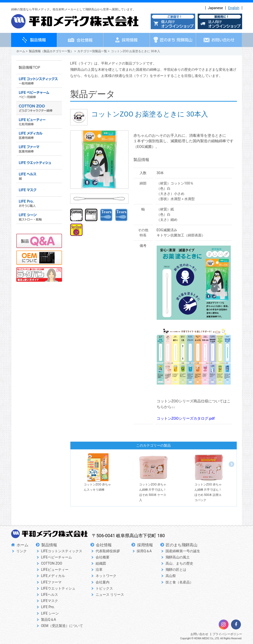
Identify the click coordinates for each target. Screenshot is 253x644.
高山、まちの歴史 (179, 563)
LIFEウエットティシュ (58, 588)
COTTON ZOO (52, 563)
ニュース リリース (110, 595)
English (234, 8)
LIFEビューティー (55, 570)
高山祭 (171, 576)
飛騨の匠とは (176, 570)
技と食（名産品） (179, 582)
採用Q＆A (144, 551)
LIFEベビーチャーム (56, 557)
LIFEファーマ (51, 582)
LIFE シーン (50, 613)
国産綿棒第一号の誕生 (183, 551)
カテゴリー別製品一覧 (92, 51)
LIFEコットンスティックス (62, 551)
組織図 (101, 563)
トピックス (104, 588)
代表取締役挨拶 (108, 551)
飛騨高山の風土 (178, 557)
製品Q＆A (49, 620)
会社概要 (103, 557)
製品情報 (49, 545)
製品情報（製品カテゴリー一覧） (51, 51)
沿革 (99, 570)
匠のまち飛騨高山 (182, 545)
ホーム (21, 51)
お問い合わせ (199, 634)
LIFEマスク (50, 601)
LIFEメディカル (53, 576)
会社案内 (103, 582)
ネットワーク (106, 576)
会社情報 (104, 545)
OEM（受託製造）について (62, 626)
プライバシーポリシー (227, 634)
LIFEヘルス (50, 595)
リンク (21, 551)
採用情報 (145, 545)
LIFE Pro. (48, 607)
